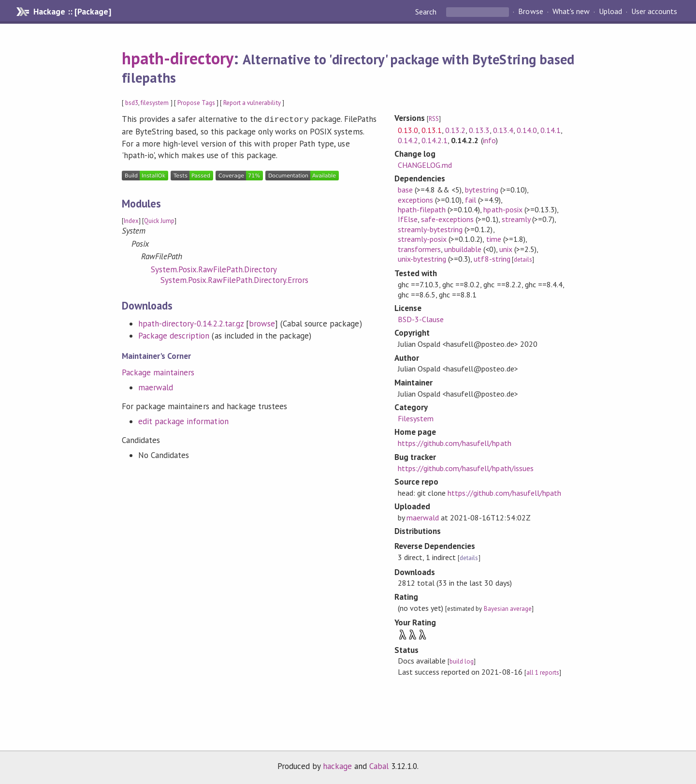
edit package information (183, 420)
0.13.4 (503, 130)
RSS (434, 119)
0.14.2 (408, 140)
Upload (610, 12)
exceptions (415, 200)
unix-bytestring (422, 259)
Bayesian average (508, 609)
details (523, 259)
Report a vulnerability (252, 103)
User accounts (654, 12)
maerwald (156, 386)
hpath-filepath (422, 209)
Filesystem (416, 418)
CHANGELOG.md (425, 165)
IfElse (408, 219)
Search (427, 12)
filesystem (155, 103)
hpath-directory (178, 58)
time (494, 239)
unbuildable (463, 249)
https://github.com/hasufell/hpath (455, 443)
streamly (516, 219)
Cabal (379, 766)
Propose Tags (196, 103)
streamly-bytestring (430, 229)
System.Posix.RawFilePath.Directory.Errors (234, 279)
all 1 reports (543, 673)
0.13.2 (455, 130)
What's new (571, 12)
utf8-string (492, 259)
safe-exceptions (447, 219)
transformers (419, 249)
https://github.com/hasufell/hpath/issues (466, 468)
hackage (337, 766)
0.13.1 (432, 130)
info (489, 140)
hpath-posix (503, 209)
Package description (174, 335)
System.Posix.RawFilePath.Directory (214, 268)
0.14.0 (527, 130)
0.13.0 (408, 130)
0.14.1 (551, 130)
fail (471, 200)
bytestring (481, 190)
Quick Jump (159, 220)
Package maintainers (158, 371)
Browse (530, 12)
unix (506, 249)
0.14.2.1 (435, 140)
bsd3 (132, 103)
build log (462, 661)
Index (131, 220)
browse (262, 323)
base (405, 190)
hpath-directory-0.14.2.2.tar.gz (191, 323)
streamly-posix (422, 239)
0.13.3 (479, 130)
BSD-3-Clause (421, 319)
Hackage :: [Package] (72, 12)
